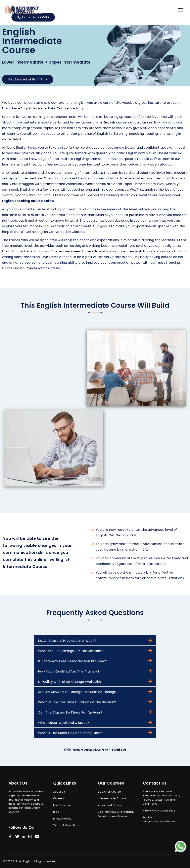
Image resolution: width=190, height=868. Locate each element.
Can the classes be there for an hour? (70, 712)
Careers (59, 798)
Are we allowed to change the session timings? (78, 692)
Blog (56, 812)
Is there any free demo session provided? (73, 661)
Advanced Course (110, 805)
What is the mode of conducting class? (71, 733)
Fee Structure (62, 805)
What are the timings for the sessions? (71, 651)
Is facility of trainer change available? (70, 682)
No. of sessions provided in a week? (67, 641)
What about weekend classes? (64, 723)
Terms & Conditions (66, 825)
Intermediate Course (112, 798)
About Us (59, 792)
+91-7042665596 (33, 17)
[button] (28, 79)
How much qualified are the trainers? (69, 671)
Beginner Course (110, 792)
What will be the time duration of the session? (77, 702)
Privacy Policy (62, 819)
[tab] (95, 640)
